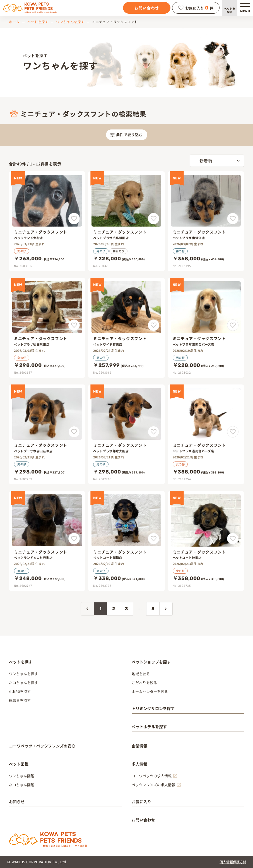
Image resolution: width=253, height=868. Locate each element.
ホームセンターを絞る (150, 692)
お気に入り (141, 802)
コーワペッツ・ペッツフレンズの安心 (42, 746)
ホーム (14, 22)
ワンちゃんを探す (70, 22)
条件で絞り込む (126, 135)
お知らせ (17, 802)
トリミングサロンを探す (153, 708)
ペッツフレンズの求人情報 (153, 785)
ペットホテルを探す (149, 727)
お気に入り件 (196, 8)
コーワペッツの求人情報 (152, 776)
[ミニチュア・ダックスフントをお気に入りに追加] (74, 219)
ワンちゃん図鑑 (22, 776)
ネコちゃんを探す (23, 683)
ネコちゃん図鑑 (22, 785)
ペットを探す (230, 10)
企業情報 (139, 746)
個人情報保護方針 (233, 862)
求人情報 (139, 764)
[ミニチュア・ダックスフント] (47, 221)
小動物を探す (20, 692)
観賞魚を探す (20, 700)
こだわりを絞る (144, 683)
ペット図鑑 (19, 764)
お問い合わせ (147, 8)
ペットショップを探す (151, 662)
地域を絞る (141, 674)
